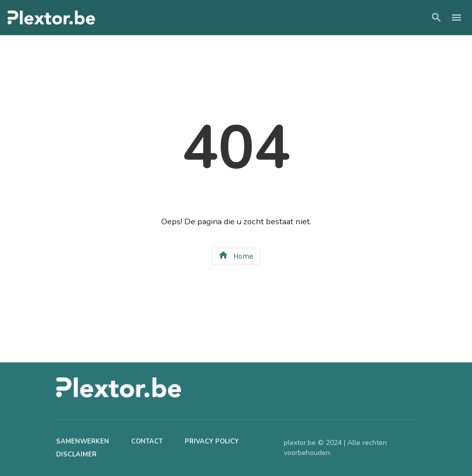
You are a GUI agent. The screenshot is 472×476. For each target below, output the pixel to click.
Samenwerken (83, 441)
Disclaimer (76, 454)
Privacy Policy (212, 441)
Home (236, 255)
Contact (147, 441)
